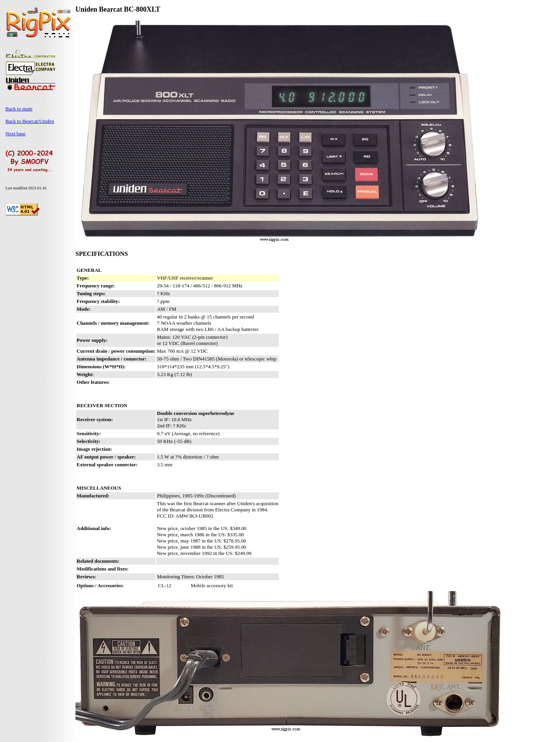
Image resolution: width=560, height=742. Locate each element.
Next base (16, 134)
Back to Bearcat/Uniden (30, 121)
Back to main (19, 109)
